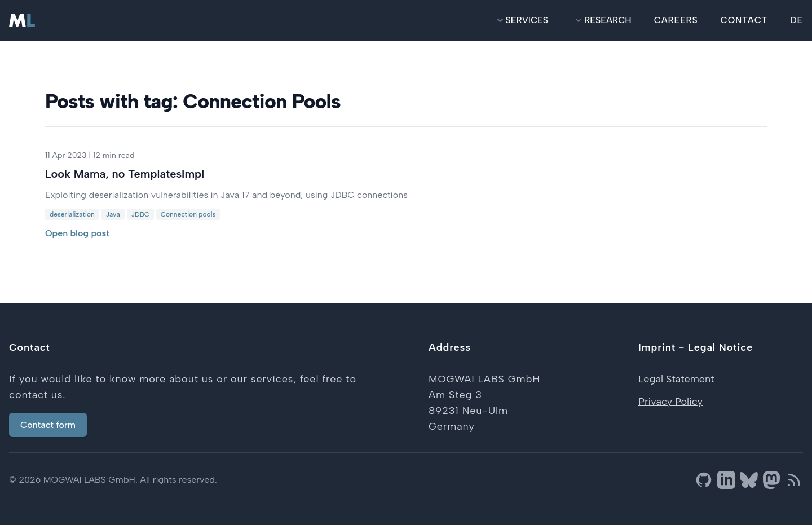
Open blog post (77, 233)
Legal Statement (676, 379)
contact (744, 20)
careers (676, 20)
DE (796, 20)
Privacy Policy (670, 402)
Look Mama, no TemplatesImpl (125, 174)
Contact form (48, 425)
